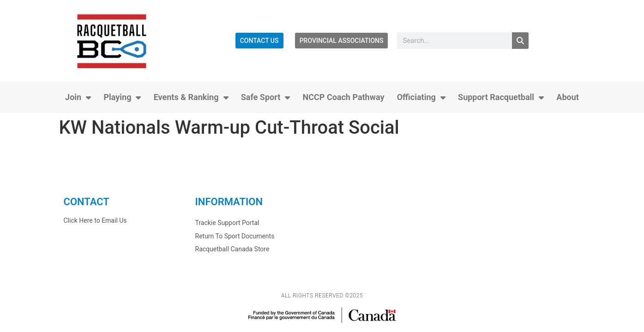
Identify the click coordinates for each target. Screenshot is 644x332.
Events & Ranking (191, 97)
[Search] (520, 41)
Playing (122, 97)
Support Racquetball (501, 97)
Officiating (421, 97)
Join (78, 97)
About (568, 97)
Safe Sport (266, 97)
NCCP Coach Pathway (344, 97)
